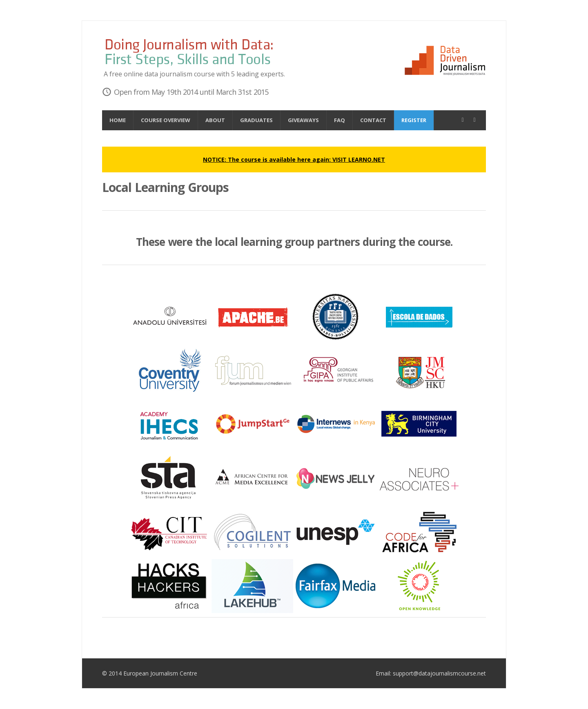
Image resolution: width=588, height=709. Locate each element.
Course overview (166, 120)
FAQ (340, 120)
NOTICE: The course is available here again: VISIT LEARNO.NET (294, 159)
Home (118, 120)
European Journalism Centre (160, 673)
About (215, 120)
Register (414, 120)
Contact (373, 120)
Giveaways (303, 120)
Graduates (256, 120)
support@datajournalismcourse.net (439, 673)
